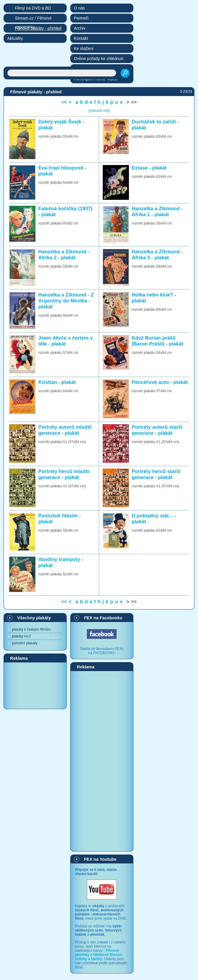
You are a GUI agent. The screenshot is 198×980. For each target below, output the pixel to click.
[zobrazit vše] (99, 111)
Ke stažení (84, 48)
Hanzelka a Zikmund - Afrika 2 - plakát (64, 255)
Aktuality (15, 38)
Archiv (80, 28)
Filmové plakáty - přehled (38, 28)
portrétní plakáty (25, 643)
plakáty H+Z (21, 636)
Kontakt (81, 38)
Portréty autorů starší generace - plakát (157, 430)
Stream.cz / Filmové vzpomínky (33, 19)
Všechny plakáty (34, 618)
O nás (79, 8)
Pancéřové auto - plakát (160, 382)
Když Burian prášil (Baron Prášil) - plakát (157, 341)
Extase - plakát (149, 168)
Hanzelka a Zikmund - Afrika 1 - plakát (157, 212)
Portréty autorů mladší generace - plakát (65, 430)
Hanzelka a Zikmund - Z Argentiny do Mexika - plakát (66, 301)
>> (134, 102)
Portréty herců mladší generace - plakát (64, 474)
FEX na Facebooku (103, 618)
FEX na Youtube (100, 859)
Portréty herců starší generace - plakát (156, 474)
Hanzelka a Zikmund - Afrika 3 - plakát (157, 255)
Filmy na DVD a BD (33, 8)
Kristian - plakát (57, 382)
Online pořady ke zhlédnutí (99, 59)
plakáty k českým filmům (31, 629)
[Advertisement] (35, 685)
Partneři (81, 18)
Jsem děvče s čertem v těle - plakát (66, 341)
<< (64, 102)
